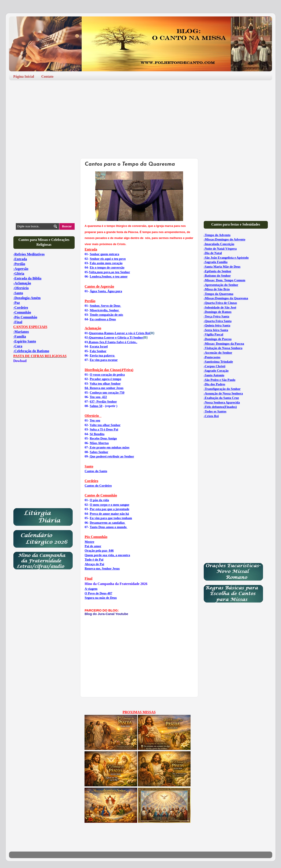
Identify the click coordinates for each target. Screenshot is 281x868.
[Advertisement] (141, 118)
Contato (47, 76)
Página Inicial (24, 76)
